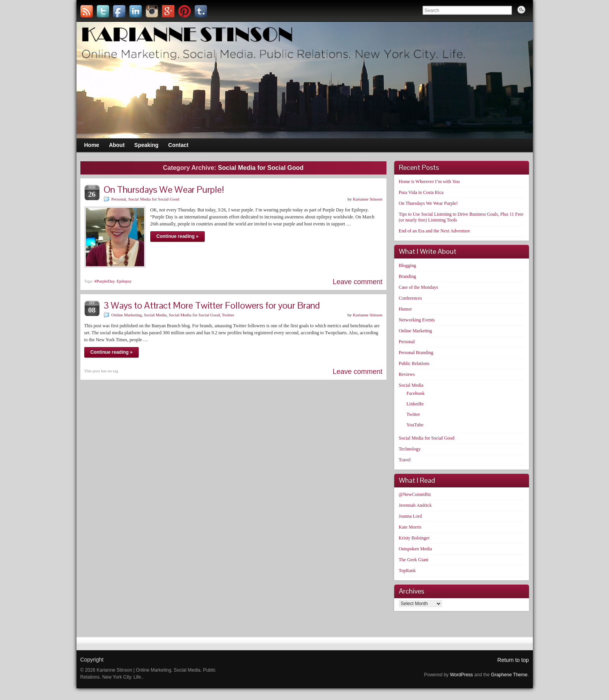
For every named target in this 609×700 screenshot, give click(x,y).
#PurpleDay (104, 281)
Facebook (416, 393)
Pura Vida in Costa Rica (421, 192)
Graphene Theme (509, 675)
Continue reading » (178, 236)
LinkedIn (415, 404)
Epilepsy (124, 281)
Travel (405, 460)
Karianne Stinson (367, 199)
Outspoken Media (416, 549)
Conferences (411, 298)
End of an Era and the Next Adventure (435, 231)
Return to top (513, 660)
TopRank (407, 571)
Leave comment (357, 282)
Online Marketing (127, 315)
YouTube (415, 425)
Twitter (228, 315)
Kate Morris (410, 527)
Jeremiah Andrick (415, 505)
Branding (408, 276)
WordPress (461, 675)
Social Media (155, 315)
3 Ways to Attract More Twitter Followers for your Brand (212, 305)
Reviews (407, 374)
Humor (405, 309)
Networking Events (417, 320)
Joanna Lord (411, 516)
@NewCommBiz (415, 494)
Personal (119, 199)
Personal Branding (416, 353)
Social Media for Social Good (154, 199)
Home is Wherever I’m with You (429, 182)
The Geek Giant (414, 560)
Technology (410, 449)
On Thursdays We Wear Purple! (164, 189)
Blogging (408, 265)
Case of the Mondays (419, 287)
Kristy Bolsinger (414, 538)
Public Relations (414, 363)
